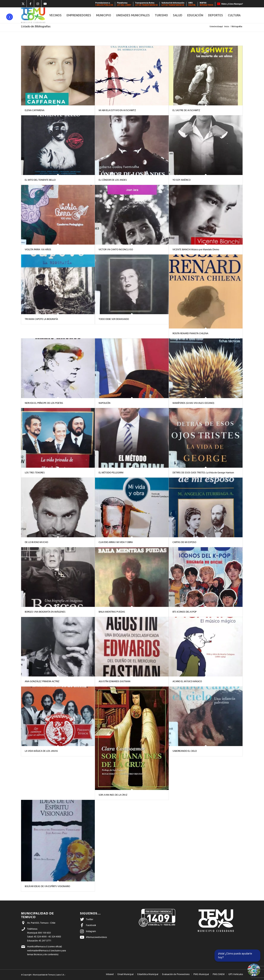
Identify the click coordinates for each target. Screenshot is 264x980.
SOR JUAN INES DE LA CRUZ (113, 795)
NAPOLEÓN (104, 403)
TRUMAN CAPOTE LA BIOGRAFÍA (41, 319)
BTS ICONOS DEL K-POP (185, 612)
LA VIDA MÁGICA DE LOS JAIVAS (41, 751)
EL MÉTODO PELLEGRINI (111, 473)
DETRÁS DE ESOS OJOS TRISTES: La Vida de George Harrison (203, 473)
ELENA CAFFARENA (35, 110)
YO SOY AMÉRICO (181, 180)
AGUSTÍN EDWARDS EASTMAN (114, 681)
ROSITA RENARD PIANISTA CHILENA (190, 333)
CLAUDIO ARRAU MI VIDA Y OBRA (116, 542)
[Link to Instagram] (38, 4)
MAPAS (206, 4)
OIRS (192, 4)
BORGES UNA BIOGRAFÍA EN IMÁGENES (45, 612)
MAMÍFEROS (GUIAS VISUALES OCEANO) (193, 403)
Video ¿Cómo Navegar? (232, 4)
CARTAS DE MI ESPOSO (184, 542)
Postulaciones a (104, 4)
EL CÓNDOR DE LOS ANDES (113, 180)
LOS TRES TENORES (35, 473)
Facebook (91, 925)
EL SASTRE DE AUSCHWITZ (186, 110)
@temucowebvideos (96, 937)
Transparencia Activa (146, 4)
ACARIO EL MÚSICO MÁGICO (187, 681)
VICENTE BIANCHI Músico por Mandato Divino (196, 249)
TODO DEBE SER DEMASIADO (114, 319)
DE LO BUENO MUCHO (36, 542)
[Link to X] (23, 4)
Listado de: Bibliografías (36, 26)
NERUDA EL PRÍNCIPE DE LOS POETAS (44, 403)
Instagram (91, 931)
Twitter (90, 919)
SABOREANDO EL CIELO (185, 751)
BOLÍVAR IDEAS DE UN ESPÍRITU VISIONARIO (47, 886)
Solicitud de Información (173, 4)
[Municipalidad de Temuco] (33, 15)
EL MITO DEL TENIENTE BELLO (40, 180)
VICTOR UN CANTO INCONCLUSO (116, 249)
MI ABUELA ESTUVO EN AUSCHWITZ (117, 110)
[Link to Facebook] (30, 4)
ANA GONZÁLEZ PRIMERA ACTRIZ (42, 681)
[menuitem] (104, 4)
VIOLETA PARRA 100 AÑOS (38, 249)
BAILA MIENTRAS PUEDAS (112, 612)
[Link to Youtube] (45, 4)
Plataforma (124, 4)
